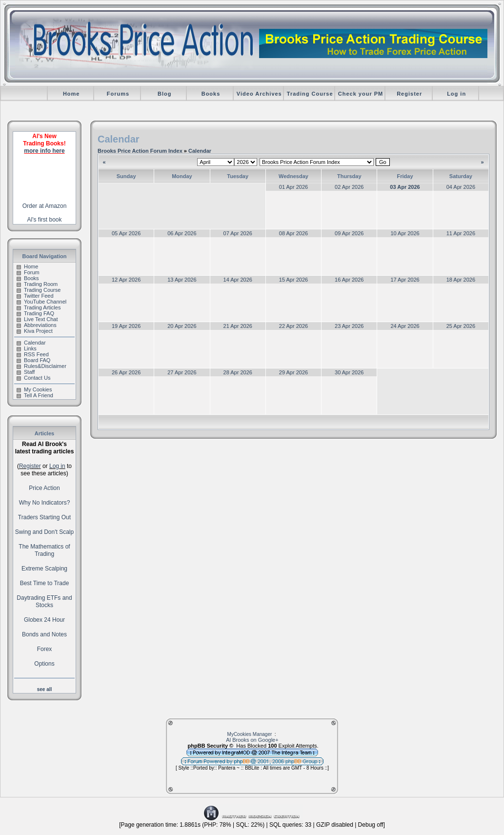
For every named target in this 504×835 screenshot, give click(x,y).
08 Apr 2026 (293, 233)
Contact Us (33, 378)
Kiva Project (35, 331)
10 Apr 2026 (405, 233)
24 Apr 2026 (405, 326)
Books (211, 94)
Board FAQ (33, 360)
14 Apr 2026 (238, 280)
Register (409, 94)
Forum (28, 272)
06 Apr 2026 (182, 233)
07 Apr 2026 (238, 233)
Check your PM (361, 94)
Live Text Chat (37, 319)
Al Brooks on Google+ (252, 740)
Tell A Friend (35, 395)
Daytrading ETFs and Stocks (44, 601)
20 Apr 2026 (182, 326)
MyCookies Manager (250, 734)
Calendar (31, 343)
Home (71, 94)
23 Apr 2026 (349, 326)
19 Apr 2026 (126, 326)
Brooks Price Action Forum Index (140, 151)
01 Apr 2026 (293, 187)
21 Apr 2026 (238, 326)
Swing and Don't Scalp (44, 532)
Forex (45, 649)
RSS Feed (33, 354)
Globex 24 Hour (44, 620)
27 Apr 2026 (182, 372)
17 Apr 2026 (405, 280)
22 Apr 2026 (293, 326)
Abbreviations (37, 325)
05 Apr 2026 (126, 233)
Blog (164, 94)
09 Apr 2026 (349, 233)
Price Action (44, 488)
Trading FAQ (35, 313)
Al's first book (45, 220)
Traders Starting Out (44, 517)
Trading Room (37, 284)
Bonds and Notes (44, 634)
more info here (44, 151)
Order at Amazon (45, 206)
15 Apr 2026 (293, 280)
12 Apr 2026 (126, 280)
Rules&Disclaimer (41, 366)
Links (27, 348)
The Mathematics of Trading (44, 550)
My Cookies (34, 389)
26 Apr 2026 (126, 372)
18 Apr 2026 (461, 280)
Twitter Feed (35, 296)
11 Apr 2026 (461, 233)
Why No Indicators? (45, 503)
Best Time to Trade (45, 583)
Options (44, 664)
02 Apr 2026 (349, 187)
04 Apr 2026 (461, 187)
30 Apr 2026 (349, 372)
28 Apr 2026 (238, 372)
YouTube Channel (41, 302)
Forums (118, 94)
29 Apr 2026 (293, 372)
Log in (456, 94)
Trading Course (310, 94)
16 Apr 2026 (349, 280)
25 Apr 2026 (461, 326)
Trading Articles (39, 307)
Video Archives (259, 94)
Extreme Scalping (44, 569)
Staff (26, 372)
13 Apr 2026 (182, 280)
